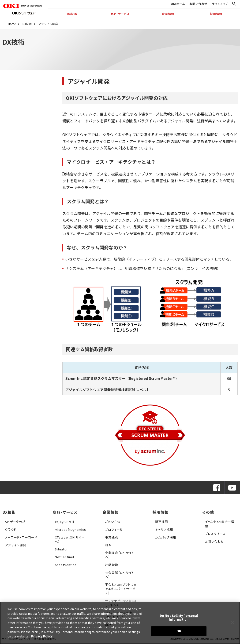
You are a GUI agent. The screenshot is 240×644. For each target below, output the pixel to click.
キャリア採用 (164, 529)
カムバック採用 (166, 537)
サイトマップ (220, 4)
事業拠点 (112, 537)
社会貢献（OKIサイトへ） (120, 575)
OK (179, 631)
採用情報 (216, 14)
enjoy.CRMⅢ (65, 522)
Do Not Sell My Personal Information (179, 617)
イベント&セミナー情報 (220, 524)
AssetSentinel (66, 565)
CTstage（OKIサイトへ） (69, 539)
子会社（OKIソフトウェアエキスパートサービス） (121, 589)
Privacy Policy (42, 636)
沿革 (108, 545)
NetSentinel (64, 557)
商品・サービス (120, 14)
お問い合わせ (198, 4)
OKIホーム (178, 4)
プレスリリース (215, 534)
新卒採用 (161, 522)
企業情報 (168, 14)
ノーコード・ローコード (21, 537)
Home (12, 24)
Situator (61, 549)
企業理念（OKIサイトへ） (120, 555)
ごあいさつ (113, 522)
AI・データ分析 (15, 522)
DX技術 (72, 14)
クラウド (11, 529)
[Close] (232, 622)
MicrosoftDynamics (70, 529)
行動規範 (112, 565)
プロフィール (114, 529)
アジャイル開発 (16, 545)
